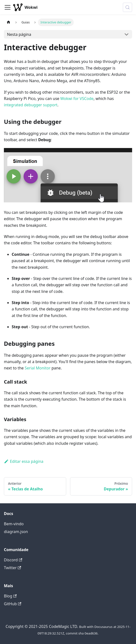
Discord (13, 560)
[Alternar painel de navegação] (8, 7)
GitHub (13, 604)
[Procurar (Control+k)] (127, 7)
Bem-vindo (14, 524)
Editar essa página (24, 461)
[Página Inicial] (9, 22)
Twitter (13, 568)
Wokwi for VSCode (77, 99)
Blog (10, 596)
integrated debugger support (31, 105)
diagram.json (16, 532)
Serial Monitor (37, 368)
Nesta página (19, 34)
